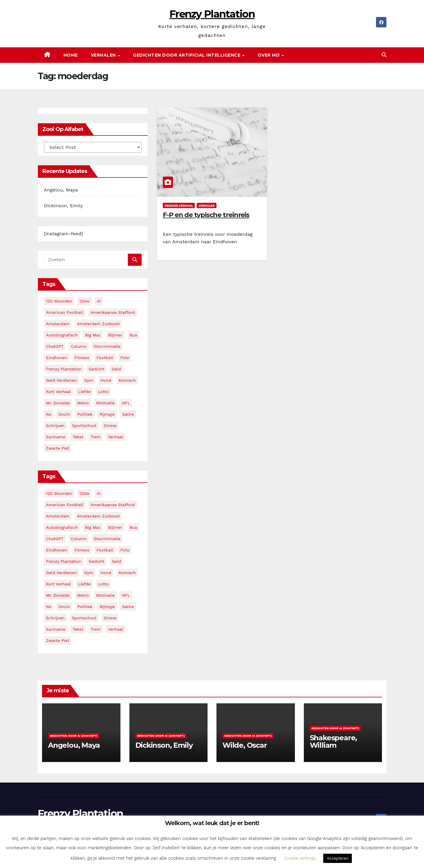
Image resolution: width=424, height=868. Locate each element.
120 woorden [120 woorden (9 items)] (59, 301)
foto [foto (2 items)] (125, 358)
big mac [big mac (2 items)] (93, 335)
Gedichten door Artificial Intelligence (187, 55)
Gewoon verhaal (179, 205)
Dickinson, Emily (63, 206)
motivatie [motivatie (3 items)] (105, 403)
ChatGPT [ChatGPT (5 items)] (55, 346)
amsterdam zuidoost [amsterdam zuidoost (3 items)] (98, 324)
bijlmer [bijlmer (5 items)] (115, 335)
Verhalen (104, 55)
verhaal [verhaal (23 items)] (116, 437)
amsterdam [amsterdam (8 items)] (58, 324)
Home (71, 55)
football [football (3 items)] (105, 358)
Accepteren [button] (338, 858)
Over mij (269, 55)
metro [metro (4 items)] (83, 403)
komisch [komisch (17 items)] (127, 380)
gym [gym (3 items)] (89, 380)
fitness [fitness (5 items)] (82, 358)
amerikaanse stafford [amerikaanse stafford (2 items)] (113, 312)
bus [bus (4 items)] (133, 335)
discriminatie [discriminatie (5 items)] (107, 346)
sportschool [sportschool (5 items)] (84, 426)
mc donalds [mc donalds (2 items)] (58, 403)
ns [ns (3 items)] (49, 414)
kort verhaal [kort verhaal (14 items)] (58, 392)
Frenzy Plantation (212, 14)
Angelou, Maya (61, 190)
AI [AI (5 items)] (99, 301)
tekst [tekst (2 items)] (78, 437)
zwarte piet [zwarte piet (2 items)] (58, 448)
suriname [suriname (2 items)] (56, 437)
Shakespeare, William (334, 741)
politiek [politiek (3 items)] (85, 414)
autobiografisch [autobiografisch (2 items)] (62, 335)
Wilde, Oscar (245, 745)
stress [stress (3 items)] (110, 426)
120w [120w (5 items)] (84, 301)
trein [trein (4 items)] (96, 437)
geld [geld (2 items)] (116, 369)
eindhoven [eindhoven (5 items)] (57, 358)
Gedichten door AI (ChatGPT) (74, 736)
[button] (384, 55)
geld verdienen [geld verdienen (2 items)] (61, 380)
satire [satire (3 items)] (128, 414)
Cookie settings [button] (300, 858)
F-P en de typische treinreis (206, 215)
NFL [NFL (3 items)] (126, 403)
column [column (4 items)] (79, 346)
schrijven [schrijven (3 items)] (55, 426)
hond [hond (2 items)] (106, 380)
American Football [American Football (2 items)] (65, 312)
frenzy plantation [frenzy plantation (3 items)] (64, 369)
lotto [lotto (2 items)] (103, 392)
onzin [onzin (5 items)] (64, 414)
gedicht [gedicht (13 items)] (96, 369)
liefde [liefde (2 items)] (84, 392)
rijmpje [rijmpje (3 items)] (107, 414)
